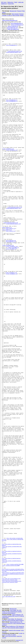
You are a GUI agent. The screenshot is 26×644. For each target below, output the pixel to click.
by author (14, 635)
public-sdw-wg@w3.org (13, 29)
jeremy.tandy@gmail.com (17, 25)
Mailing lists (10, 2)
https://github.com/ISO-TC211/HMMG (15, 564)
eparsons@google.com (12, 28)
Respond (19, 11)
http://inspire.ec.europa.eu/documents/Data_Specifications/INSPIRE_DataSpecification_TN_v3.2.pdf (13, 570)
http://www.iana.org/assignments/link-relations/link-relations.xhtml (11, 579)
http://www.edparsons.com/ (9, 597)
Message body (13, 11)
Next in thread (16, 15)
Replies (22, 15)
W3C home (4, 2)
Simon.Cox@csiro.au (13, 26)
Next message (15, 14)
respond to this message (14, 630)
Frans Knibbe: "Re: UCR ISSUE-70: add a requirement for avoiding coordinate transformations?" (12, 612)
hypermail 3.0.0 (19, 640)
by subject (8, 635)
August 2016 (11, 4)
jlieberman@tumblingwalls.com (10, 20)
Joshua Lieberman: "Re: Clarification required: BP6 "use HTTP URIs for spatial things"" (13, 616)
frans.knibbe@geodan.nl (17, 23)
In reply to (10, 15)
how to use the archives (11, 636)
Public (16, 2)
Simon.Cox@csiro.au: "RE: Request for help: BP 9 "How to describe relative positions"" (13, 623)
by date (21, 633)
